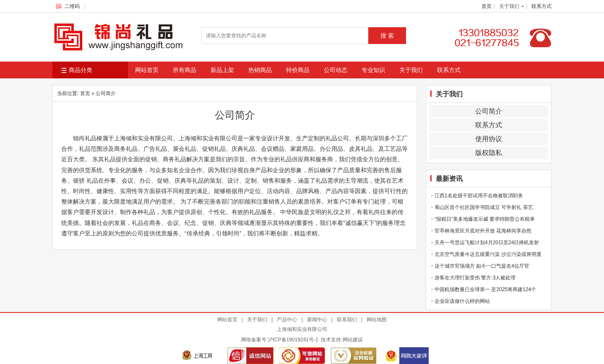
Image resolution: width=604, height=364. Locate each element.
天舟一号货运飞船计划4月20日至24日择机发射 (487, 243)
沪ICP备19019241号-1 (293, 340)
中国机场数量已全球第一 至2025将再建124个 (485, 289)
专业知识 (373, 70)
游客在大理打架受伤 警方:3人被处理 (475, 278)
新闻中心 (317, 320)
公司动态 (336, 70)
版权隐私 (489, 153)
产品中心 (287, 320)
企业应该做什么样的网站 (462, 301)
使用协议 (489, 139)
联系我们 (347, 320)
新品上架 (222, 70)
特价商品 (298, 70)
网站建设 (353, 340)
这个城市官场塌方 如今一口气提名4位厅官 (482, 266)
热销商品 (260, 70)
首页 (487, 6)
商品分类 (77, 70)
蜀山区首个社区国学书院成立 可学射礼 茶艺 (484, 207)
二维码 (70, 6)
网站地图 (377, 320)
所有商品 (185, 70)
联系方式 (542, 6)
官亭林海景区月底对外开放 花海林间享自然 (483, 231)
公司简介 (489, 111)
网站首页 (147, 70)
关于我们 (509, 6)
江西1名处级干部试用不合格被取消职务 (479, 196)
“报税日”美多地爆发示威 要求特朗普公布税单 (485, 219)
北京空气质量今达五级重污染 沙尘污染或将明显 (488, 254)
